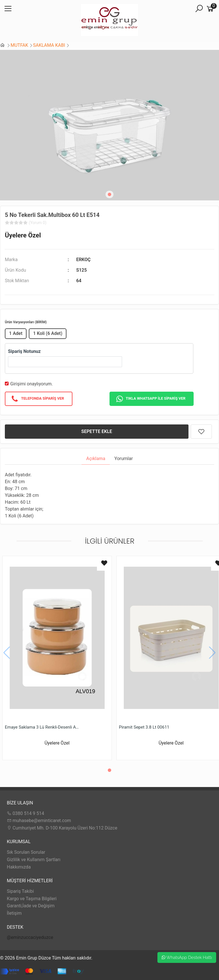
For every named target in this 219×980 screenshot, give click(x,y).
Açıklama (96, 459)
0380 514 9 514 (26, 813)
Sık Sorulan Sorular (26, 852)
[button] (109, 194)
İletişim (14, 913)
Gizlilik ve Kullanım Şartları (34, 860)
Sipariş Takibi (20, 891)
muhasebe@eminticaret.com (39, 821)
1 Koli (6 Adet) (48, 333)
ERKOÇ (83, 260)
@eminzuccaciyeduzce (30, 937)
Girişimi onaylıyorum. (32, 384)
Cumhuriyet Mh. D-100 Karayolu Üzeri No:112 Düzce (62, 828)
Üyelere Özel (23, 235)
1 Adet (16, 333)
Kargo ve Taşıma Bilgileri (32, 899)
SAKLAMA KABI (49, 45)
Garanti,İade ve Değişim (31, 906)
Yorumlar (124, 459)
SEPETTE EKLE (97, 431)
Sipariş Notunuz (24, 351)
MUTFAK (19, 45)
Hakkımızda (19, 867)
